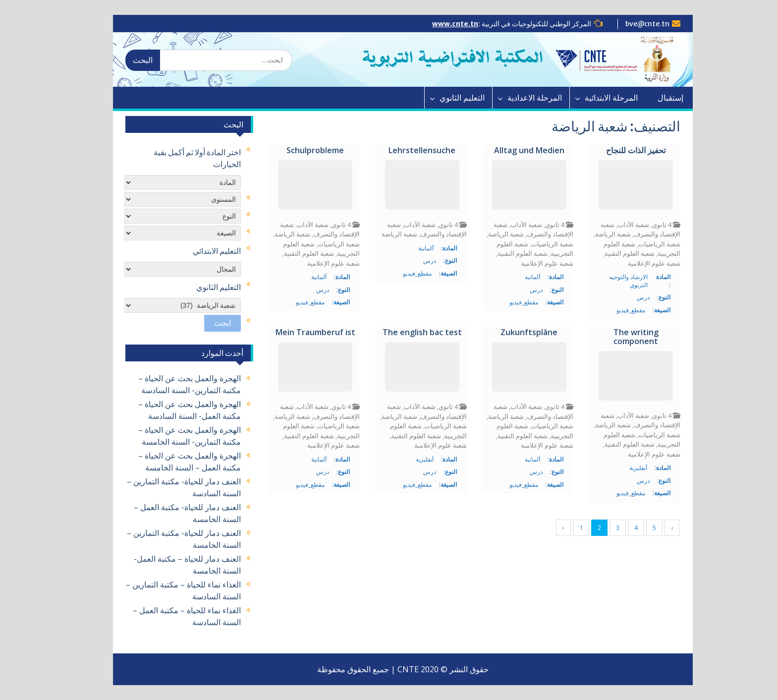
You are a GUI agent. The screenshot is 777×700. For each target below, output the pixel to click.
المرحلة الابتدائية (597, 98)
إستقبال (656, 98)
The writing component (622, 337)
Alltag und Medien (515, 151)
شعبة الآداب (619, 225)
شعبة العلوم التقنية (615, 253)
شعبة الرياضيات (645, 244)
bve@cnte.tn (633, 24)
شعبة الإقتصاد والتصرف (626, 230)
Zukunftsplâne (515, 333)
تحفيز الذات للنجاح (621, 151)
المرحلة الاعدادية (520, 98)
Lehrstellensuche (408, 151)
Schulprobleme (301, 151)
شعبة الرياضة (599, 234)
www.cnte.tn (441, 24)
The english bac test (408, 333)
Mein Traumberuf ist (301, 333)
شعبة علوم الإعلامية (640, 263)
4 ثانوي (647, 225)
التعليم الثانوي (448, 98)
